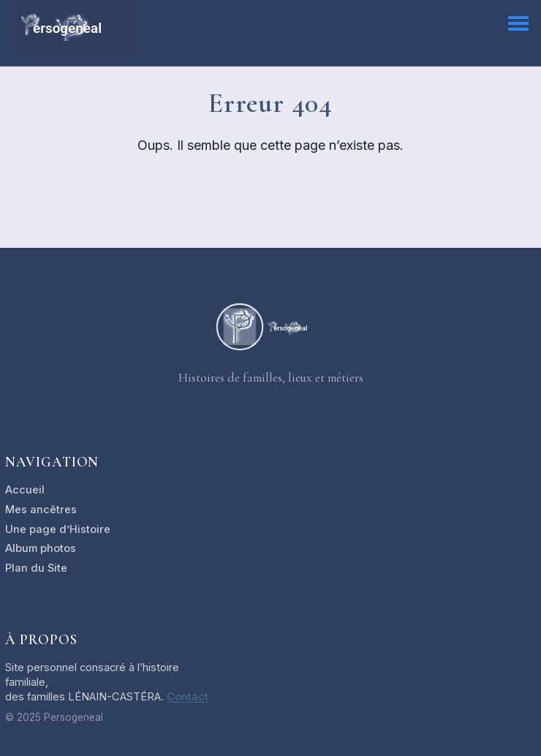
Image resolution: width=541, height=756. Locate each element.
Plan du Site (36, 568)
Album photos (41, 548)
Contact (188, 697)
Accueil (25, 490)
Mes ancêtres (41, 510)
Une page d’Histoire (58, 529)
